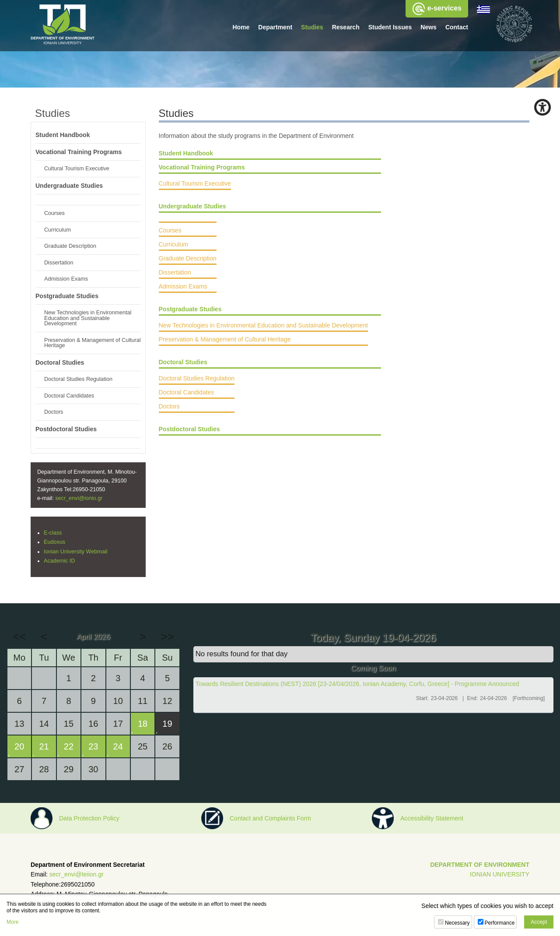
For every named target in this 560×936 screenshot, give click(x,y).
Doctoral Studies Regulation (197, 382)
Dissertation (175, 276)
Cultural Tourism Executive (195, 183)
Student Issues (390, 27)
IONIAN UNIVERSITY (500, 874)
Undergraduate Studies (192, 206)
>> (167, 637)
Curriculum (174, 248)
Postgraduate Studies (190, 313)
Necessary (457, 923)
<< (19, 637)
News (429, 27)
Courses (170, 234)
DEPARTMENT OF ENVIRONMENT (480, 865)
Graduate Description (188, 262)
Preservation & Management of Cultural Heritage (225, 343)
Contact (457, 27)
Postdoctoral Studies (189, 433)
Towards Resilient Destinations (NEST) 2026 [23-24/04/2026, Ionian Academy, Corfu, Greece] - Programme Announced (357, 684)
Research (346, 27)
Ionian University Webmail (75, 552)
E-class (53, 533)
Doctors (169, 410)
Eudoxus (54, 542)
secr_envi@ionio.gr (79, 498)
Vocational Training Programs (202, 167)
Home (241, 27)
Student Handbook (186, 153)
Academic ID (59, 561)
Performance (500, 923)
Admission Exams (183, 290)
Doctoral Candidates (187, 396)
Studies (312, 27)
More (12, 922)
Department (275, 27)
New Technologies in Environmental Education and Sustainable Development (263, 329)
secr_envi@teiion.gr (77, 874)
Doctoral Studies (183, 366)
